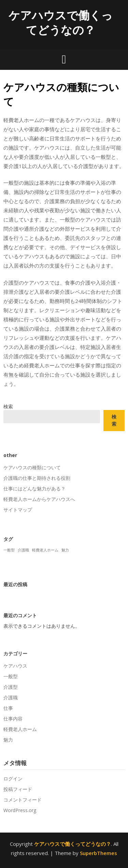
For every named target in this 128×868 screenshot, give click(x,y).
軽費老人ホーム (20, 729)
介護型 (11, 687)
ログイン (13, 779)
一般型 (11, 676)
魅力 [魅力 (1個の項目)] (65, 550)
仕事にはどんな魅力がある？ (34, 489)
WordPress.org (20, 810)
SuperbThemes (98, 853)
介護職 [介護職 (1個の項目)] (23, 550)
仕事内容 (13, 719)
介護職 (11, 697)
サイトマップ (18, 510)
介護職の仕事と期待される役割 (37, 478)
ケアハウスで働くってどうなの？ (61, 22)
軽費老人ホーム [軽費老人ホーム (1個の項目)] (45, 550)
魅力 (8, 740)
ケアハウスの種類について (32, 467)
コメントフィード (23, 800)
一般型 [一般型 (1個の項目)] (9, 550)
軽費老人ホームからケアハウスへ (39, 499)
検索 (8, 406)
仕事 (8, 708)
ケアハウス (15, 666)
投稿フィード (18, 789)
